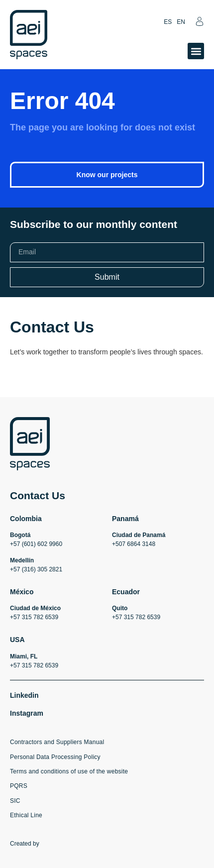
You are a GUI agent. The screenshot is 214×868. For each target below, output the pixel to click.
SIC (15, 801)
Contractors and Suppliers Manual (57, 742)
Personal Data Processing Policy (55, 757)
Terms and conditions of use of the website (69, 771)
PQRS (19, 786)
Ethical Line (26, 815)
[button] (196, 51)
